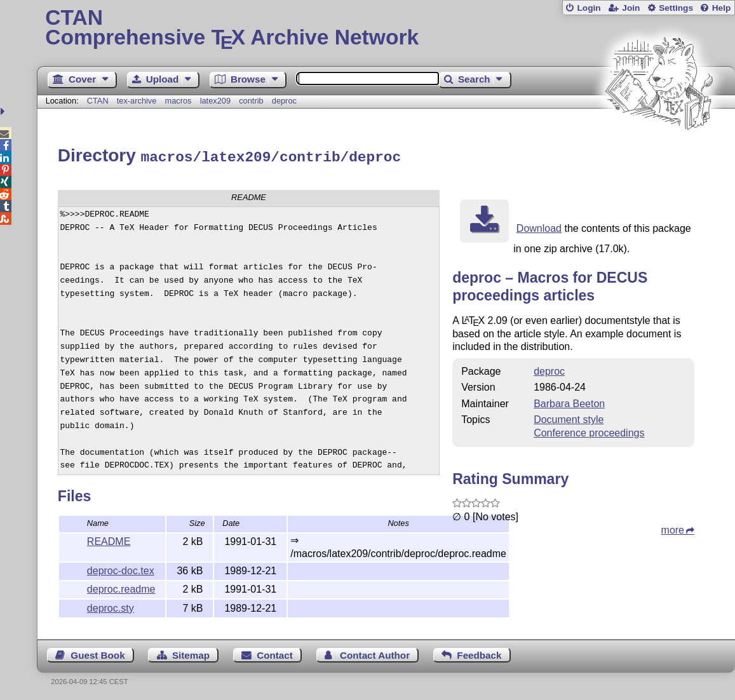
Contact (275, 653)
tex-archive (137, 101)
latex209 (215, 101)
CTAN (98, 101)
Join (631, 8)
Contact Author (375, 653)
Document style (569, 418)
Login (589, 8)
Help (722, 8)
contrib (251, 101)
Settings (676, 8)
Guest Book (98, 653)
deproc (284, 101)
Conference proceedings (589, 431)
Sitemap (191, 653)
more (673, 528)
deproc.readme (121, 587)
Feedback (479, 653)
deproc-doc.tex (121, 569)
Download (539, 226)
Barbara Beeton (569, 402)
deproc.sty (111, 606)
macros (179, 101)
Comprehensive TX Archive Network (386, 29)
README (109, 540)
